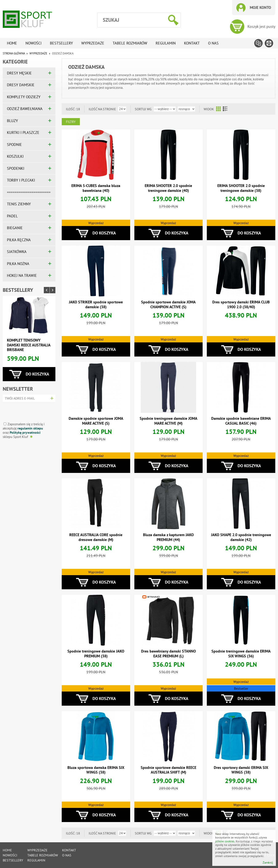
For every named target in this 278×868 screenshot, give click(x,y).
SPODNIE (14, 145)
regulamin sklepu (30, 428)
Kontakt (192, 43)
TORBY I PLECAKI (21, 180)
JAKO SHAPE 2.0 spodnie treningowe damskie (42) (241, 537)
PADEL (12, 216)
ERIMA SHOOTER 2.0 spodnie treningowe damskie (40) (168, 188)
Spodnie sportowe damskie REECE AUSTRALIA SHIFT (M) (168, 770)
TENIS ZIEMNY (19, 204)
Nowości (33, 43)
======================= (29, 192)
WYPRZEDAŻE (38, 53)
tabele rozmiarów (130, 43)
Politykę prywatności (25, 432)
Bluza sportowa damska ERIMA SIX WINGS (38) (96, 770)
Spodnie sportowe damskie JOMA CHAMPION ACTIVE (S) (168, 304)
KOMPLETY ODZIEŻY (24, 97)
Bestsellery (61, 43)
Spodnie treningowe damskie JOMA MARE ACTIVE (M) (168, 421)
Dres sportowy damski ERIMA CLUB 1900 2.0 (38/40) (241, 304)
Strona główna (14, 53)
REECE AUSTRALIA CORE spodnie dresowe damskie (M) (96, 537)
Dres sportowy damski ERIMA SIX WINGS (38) (241, 770)
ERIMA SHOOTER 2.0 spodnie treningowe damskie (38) (241, 188)
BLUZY (12, 121)
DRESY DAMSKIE (21, 85)
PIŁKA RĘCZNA (19, 240)
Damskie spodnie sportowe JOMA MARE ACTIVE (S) (96, 421)
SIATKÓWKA (17, 252)
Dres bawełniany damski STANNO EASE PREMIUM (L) (168, 654)
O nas (213, 43)
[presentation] (28, 410)
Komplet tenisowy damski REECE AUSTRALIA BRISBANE (29, 345)
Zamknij (268, 863)
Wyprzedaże (93, 43)
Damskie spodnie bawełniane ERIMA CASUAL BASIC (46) (241, 421)
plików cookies (225, 841)
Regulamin (166, 43)
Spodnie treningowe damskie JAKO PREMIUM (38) (96, 654)
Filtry (71, 122)
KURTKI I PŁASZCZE (23, 133)
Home (12, 43)
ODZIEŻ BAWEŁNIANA (25, 109)
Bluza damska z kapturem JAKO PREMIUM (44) (168, 537)
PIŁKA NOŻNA (18, 264)
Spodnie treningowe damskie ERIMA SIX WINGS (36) (241, 654)
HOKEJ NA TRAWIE (22, 275)
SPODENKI (16, 168)
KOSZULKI (15, 156)
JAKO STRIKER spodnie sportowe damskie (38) (96, 304)
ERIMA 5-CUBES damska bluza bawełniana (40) (96, 188)
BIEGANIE (15, 228)
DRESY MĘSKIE (19, 73)
